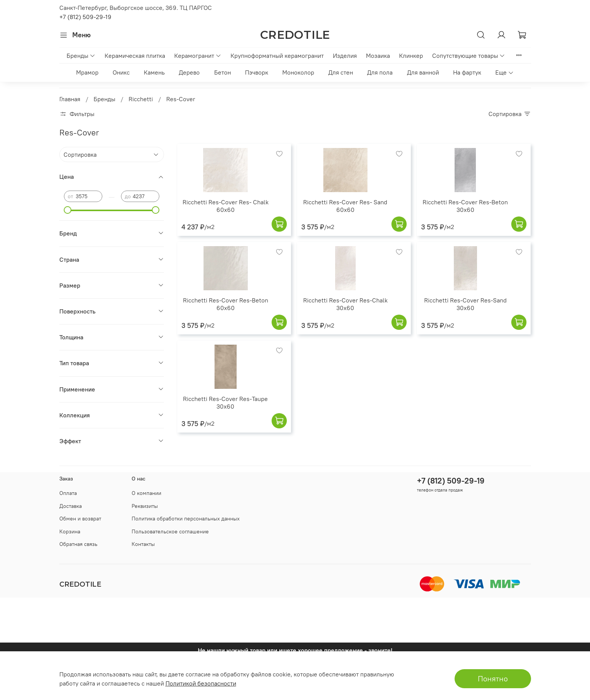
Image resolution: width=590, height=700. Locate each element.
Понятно (493, 679)
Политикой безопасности (201, 683)
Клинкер (411, 56)
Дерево (189, 72)
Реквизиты (145, 506)
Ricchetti (141, 99)
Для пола (380, 72)
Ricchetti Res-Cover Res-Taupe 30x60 (225, 402)
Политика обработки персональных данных (186, 519)
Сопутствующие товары (469, 56)
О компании (146, 493)
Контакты (143, 544)
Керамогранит (198, 56)
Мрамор (87, 72)
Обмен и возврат (80, 519)
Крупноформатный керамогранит (277, 56)
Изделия (345, 56)
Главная (70, 99)
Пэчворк (257, 72)
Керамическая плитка (135, 56)
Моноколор (298, 72)
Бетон (223, 72)
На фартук (467, 72)
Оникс (121, 72)
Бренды (81, 56)
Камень (154, 72)
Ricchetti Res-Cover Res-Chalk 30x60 (345, 304)
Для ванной (423, 72)
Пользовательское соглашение (170, 531)
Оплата (68, 493)
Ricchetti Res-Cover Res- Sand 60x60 (345, 206)
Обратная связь (78, 544)
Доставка (71, 506)
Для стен (341, 72)
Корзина (70, 531)
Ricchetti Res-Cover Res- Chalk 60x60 (226, 206)
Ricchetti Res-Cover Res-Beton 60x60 (226, 304)
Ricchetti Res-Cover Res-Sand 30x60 (465, 304)
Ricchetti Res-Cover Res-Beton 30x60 (465, 206)
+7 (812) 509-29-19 (85, 17)
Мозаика (378, 56)
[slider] (68, 210)
